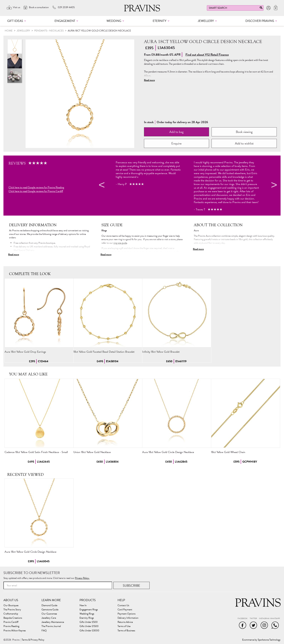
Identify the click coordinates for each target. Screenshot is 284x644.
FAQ (44, 631)
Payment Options (127, 614)
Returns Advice (125, 622)
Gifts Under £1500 (89, 626)
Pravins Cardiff (11, 622)
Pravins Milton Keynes (15, 631)
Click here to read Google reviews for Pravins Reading (36, 187)
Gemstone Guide (50, 610)
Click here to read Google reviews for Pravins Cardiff (36, 191)
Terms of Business (126, 631)
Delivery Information (128, 618)
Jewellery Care (49, 618)
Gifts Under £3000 (89, 631)
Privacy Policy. (82, 578)
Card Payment (125, 610)
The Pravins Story (12, 610)
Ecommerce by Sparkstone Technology (261, 640)
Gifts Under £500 (89, 622)
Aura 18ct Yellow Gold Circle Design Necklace (168, 452)
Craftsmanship (11, 614)
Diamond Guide (49, 605)
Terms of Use (124, 626)
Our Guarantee (49, 614)
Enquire (176, 143)
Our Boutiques (11, 605)
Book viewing (244, 132)
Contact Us (123, 605)
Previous (101, 186)
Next (273, 186)
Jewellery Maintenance (53, 622)
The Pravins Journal (51, 626)
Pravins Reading (11, 626)
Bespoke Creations (13, 618)
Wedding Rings (87, 614)
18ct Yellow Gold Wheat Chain (228, 452)
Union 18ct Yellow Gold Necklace (92, 452)
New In (83, 605)
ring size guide (120, 243)
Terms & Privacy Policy (33, 640)
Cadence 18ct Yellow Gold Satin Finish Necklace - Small (36, 452)
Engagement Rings (89, 610)
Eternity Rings (87, 618)
